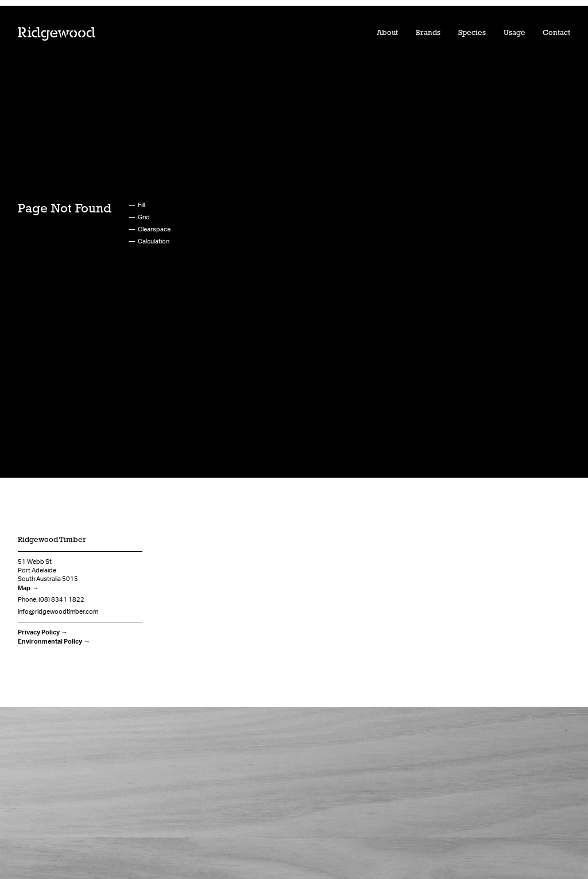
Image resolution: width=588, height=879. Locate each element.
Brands (428, 33)
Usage (514, 33)
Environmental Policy (50, 641)
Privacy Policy (39, 632)
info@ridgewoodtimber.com (58, 611)
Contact (556, 33)
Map (24, 588)
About (387, 33)
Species (472, 33)
